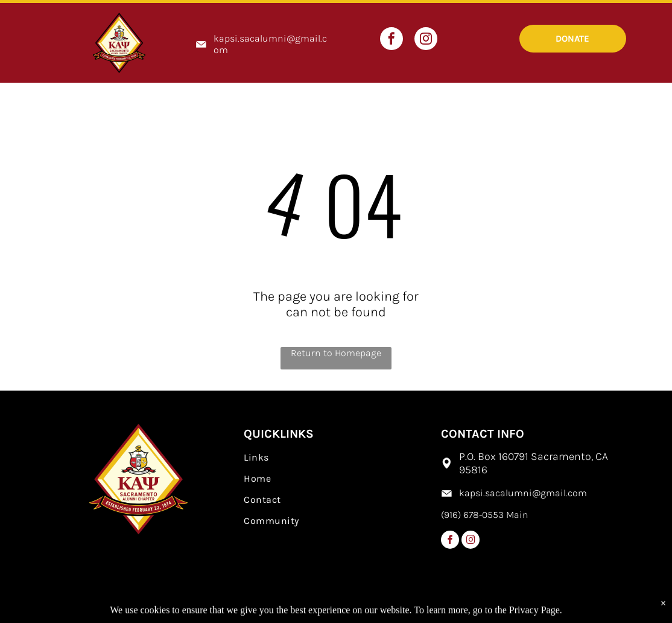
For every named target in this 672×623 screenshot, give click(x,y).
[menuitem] (336, 457)
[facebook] (391, 40)
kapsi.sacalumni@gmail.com (523, 493)
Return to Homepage (336, 353)
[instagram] (426, 40)
